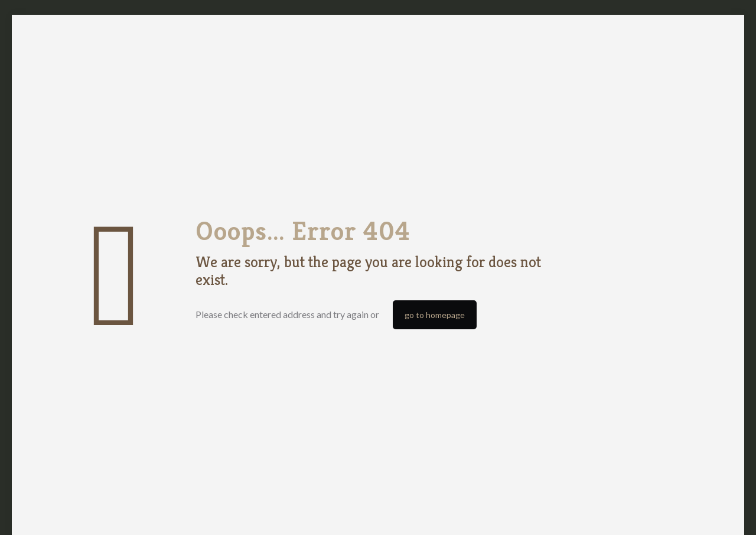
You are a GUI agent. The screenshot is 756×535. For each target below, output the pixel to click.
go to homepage (435, 315)
